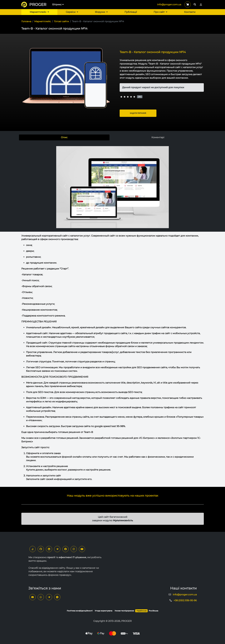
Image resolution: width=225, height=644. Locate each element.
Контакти (190, 12)
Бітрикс (58, 4)
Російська (153, 611)
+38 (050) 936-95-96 (185, 600)
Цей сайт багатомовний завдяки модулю (112, 519)
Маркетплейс (39, 12)
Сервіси (72, 12)
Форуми (101, 12)
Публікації (131, 12)
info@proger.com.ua (169, 4)
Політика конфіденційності (80, 611)
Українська (141, 611)
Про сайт (160, 12)
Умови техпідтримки (124, 611)
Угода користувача (104, 611)
